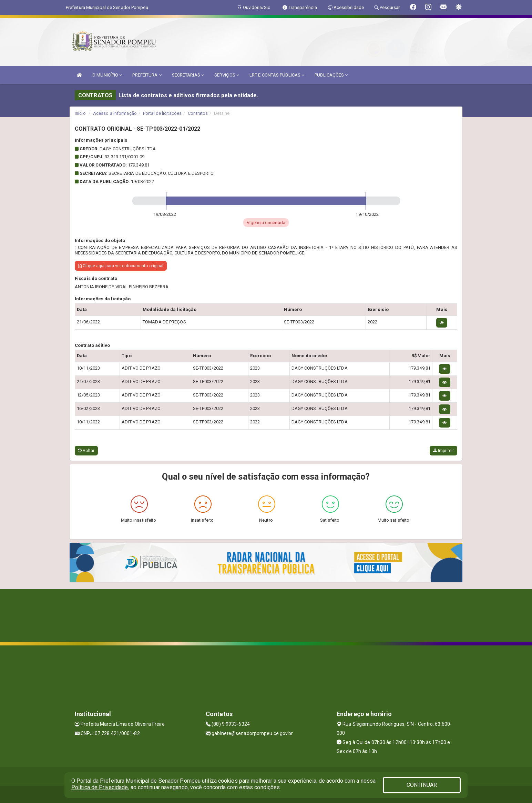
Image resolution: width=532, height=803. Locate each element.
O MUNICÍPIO (107, 75)
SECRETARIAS (188, 75)
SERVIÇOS (227, 75)
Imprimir (443, 451)
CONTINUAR (422, 785)
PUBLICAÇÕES (331, 75)
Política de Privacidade (100, 787)
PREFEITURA (147, 75)
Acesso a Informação (115, 113)
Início (80, 113)
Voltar (86, 451)
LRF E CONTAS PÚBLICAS (277, 75)
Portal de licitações (162, 113)
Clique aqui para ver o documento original (121, 266)
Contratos (198, 113)
